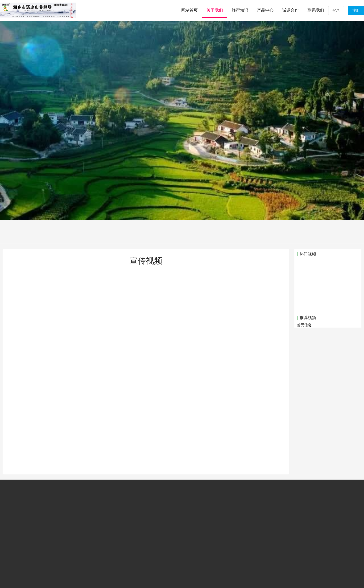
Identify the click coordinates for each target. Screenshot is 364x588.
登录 (336, 10)
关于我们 (215, 10)
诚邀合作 (291, 10)
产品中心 (265, 10)
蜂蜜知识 (240, 10)
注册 (356, 10)
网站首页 (189, 10)
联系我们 (316, 10)
